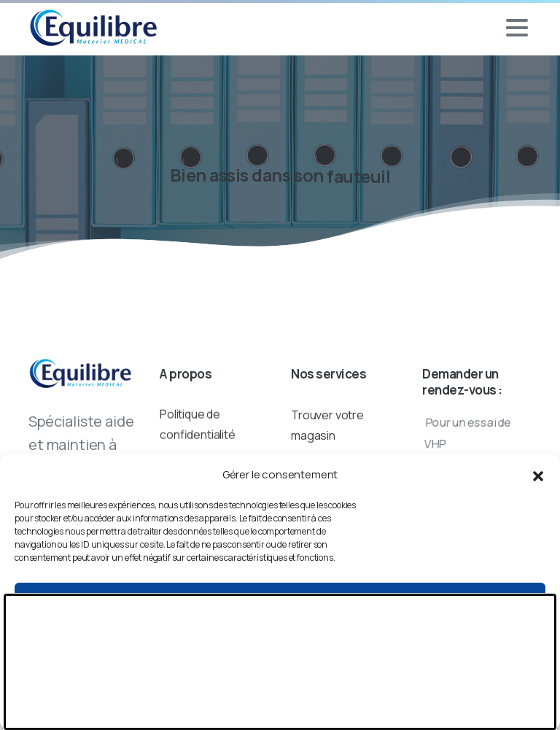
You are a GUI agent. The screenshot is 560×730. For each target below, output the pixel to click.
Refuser (280, 639)
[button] (538, 475)
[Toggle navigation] (517, 28)
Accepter (280, 599)
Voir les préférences (280, 679)
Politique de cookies (280, 711)
